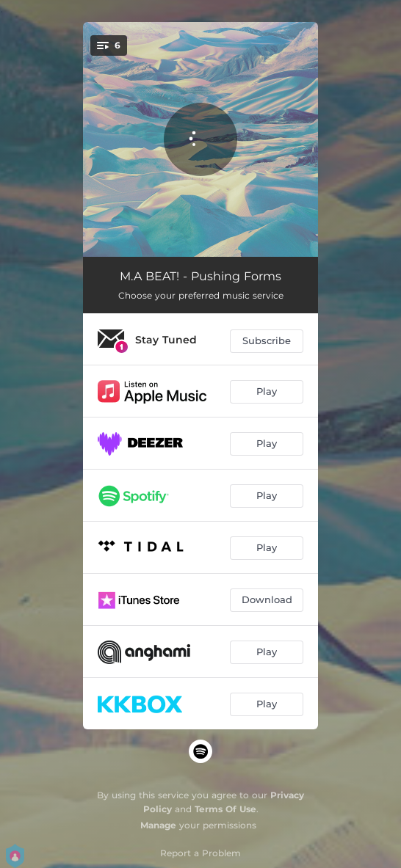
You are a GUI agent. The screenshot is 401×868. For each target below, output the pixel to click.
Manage (158, 825)
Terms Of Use (225, 809)
